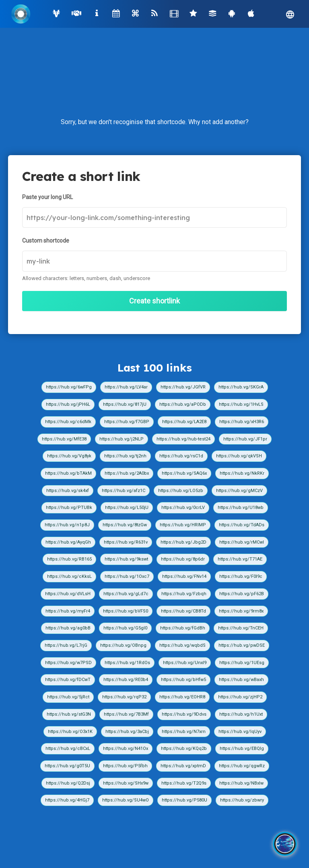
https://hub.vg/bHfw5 (183, 680)
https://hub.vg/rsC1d (181, 456)
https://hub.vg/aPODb (183, 404)
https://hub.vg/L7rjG (66, 645)
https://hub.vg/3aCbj (127, 732)
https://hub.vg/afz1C (124, 491)
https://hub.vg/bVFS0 (126, 611)
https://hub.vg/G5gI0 (125, 628)
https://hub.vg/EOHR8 (182, 697)
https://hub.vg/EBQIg (242, 749)
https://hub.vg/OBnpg (123, 645)
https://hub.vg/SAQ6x (184, 473)
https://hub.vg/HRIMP (183, 525)
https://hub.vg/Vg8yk (69, 456)
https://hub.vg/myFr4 (68, 611)
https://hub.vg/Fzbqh (184, 594)
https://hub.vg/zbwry (242, 800)
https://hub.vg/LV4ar (126, 387)
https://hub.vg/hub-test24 (183, 439)
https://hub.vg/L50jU (127, 508)
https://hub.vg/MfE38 (64, 439)
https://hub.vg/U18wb (241, 508)
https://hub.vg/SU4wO (126, 800)
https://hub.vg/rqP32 (124, 697)
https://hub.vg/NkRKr (242, 473)
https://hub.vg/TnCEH (241, 628)
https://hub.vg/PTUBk (69, 508)
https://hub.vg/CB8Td (183, 611)
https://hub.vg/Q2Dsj (68, 783)
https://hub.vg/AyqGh (68, 542)
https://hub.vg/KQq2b (184, 749)
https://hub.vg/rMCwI (242, 542)
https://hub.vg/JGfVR (183, 387)
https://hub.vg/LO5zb (181, 491)
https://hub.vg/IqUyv (240, 732)
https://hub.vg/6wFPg (69, 387)
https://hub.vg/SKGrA (241, 387)
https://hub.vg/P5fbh (125, 766)
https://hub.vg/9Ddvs (184, 714)
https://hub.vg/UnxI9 (185, 663)
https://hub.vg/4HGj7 (67, 800)
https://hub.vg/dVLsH (68, 594)
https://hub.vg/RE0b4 (126, 680)
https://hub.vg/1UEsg (242, 663)
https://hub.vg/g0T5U (67, 766)
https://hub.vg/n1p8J (67, 525)
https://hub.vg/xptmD (183, 766)
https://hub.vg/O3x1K (70, 732)
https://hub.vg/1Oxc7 (127, 576)
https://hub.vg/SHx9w (126, 783)
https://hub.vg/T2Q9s (184, 783)
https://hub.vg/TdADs (242, 525)
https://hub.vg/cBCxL (68, 749)
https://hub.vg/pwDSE (242, 645)
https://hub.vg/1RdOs (127, 663)
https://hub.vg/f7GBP (127, 422)
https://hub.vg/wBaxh (241, 680)
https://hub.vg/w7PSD (68, 663)
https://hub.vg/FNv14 (184, 576)
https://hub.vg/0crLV (183, 508)
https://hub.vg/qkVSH (239, 456)
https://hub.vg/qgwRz (242, 766)
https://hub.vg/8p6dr (183, 559)
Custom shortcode (46, 241)
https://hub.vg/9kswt (126, 559)
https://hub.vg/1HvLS (241, 404)
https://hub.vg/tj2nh (125, 456)
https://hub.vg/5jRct (68, 697)
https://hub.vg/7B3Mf (126, 714)
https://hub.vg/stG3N (69, 714)
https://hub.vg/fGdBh (183, 628)
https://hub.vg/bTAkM (68, 473)
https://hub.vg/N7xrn (184, 732)
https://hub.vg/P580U (184, 800)
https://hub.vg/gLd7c (126, 594)
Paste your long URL (47, 197)
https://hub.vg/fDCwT (68, 680)
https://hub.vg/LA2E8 (184, 422)
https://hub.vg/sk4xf (68, 491)
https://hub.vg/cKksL (69, 576)
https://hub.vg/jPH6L (68, 404)
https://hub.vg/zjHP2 (240, 697)
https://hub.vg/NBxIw (241, 783)
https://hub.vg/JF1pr (245, 439)
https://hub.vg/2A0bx (127, 473)
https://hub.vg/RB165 (69, 559)
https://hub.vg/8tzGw (125, 525)
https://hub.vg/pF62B (242, 594)
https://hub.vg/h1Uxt (241, 714)
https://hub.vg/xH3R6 (242, 422)
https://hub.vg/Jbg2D (183, 542)
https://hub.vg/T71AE (240, 559)
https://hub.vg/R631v (126, 542)
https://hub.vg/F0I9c (241, 576)
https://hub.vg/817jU (125, 404)
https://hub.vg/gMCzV (239, 491)
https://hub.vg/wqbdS (182, 645)
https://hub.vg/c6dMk (68, 422)
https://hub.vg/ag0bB (68, 628)
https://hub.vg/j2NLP (122, 439)
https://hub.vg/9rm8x (241, 611)
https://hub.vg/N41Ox (126, 749)
